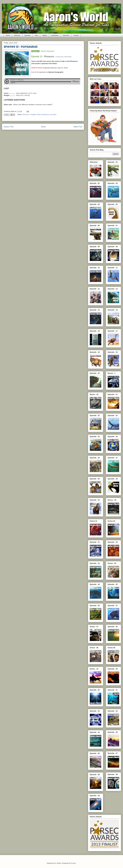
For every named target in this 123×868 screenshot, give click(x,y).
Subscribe (66, 35)
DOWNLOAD (60, 57)
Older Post (78, 127)
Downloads (55, 35)
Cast (36, 35)
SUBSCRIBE (67, 57)
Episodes (28, 35)
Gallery (45, 35)
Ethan (39, 114)
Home (8, 35)
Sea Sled (53, 114)
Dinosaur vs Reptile (29, 114)
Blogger (73, 863)
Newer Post (9, 127)
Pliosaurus (45, 114)
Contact (76, 35)
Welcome (17, 35)
